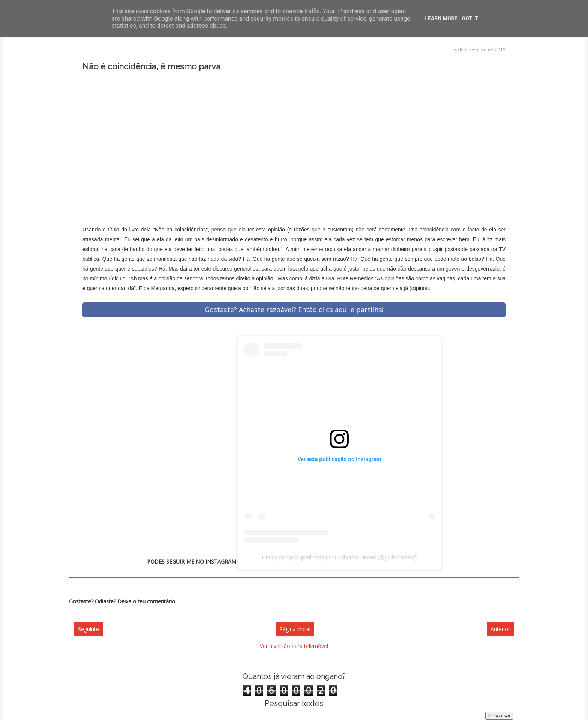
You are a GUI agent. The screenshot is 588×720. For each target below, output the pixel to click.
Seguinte (88, 629)
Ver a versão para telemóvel (294, 646)
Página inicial (295, 629)
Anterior (500, 629)
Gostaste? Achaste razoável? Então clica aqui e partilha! (294, 310)
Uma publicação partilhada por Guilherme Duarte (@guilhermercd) (340, 558)
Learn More (441, 18)
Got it (470, 18)
